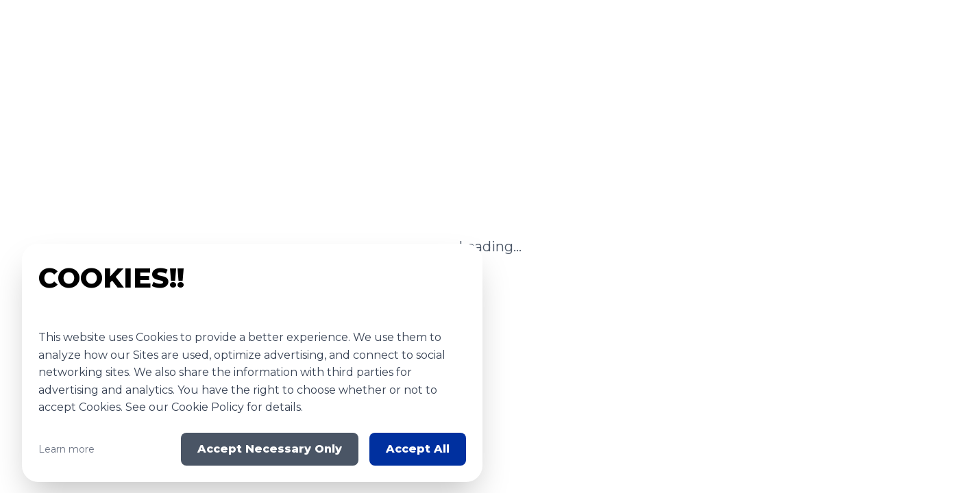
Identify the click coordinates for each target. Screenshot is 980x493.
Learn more (66, 449)
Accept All (418, 449)
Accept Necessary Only (270, 449)
